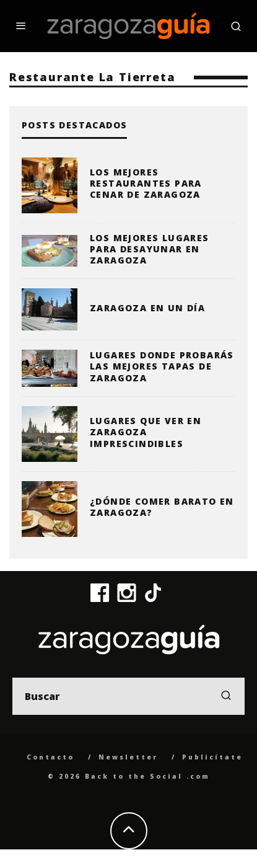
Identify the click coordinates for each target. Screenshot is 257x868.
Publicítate (212, 757)
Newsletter (128, 757)
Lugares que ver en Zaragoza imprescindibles (146, 432)
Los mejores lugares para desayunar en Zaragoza (150, 249)
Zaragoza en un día (147, 308)
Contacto (50, 757)
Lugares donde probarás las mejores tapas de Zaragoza (162, 366)
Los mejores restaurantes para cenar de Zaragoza (146, 183)
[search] (226, 696)
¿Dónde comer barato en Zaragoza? (162, 507)
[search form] (128, 696)
